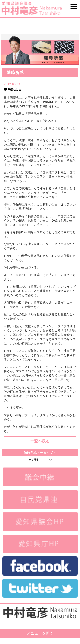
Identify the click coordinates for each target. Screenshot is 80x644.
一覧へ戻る (40, 441)
